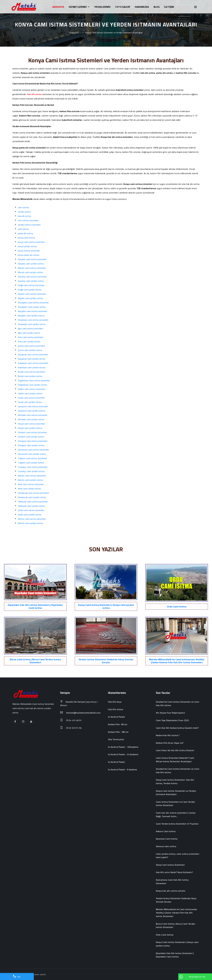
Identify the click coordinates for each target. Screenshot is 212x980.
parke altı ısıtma (25, 233)
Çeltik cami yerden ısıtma (30, 515)
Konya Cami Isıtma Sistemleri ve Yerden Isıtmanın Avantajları (176, 793)
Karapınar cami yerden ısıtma (31, 359)
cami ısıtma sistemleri (28, 220)
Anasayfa (74, 33)
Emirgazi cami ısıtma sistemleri (33, 441)
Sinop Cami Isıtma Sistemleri (170, 865)
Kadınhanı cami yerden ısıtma (32, 367)
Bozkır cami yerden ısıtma (30, 376)
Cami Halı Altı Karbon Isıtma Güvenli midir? (177, 728)
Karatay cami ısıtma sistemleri (32, 277)
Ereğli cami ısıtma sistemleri (31, 285)
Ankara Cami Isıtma (166, 831)
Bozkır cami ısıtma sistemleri (32, 372)
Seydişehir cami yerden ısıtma (32, 307)
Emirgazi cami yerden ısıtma (31, 445)
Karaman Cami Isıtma (167, 839)
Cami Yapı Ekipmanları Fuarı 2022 (173, 720)
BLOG (157, 7)
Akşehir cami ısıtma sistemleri (32, 294)
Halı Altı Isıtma (116, 709)
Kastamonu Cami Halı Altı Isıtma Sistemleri (172, 882)
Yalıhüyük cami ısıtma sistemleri (33, 502)
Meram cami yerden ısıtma (30, 272)
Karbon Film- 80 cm (118, 724)
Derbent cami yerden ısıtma (31, 437)
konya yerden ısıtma (27, 246)
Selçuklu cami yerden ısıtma (31, 264)
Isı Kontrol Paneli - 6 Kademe (123, 770)
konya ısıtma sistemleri (29, 251)
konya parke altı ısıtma (29, 255)
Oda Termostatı (116, 739)
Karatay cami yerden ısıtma (31, 281)
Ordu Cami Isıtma (177, 607)
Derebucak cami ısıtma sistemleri (33, 493)
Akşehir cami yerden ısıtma (30, 298)
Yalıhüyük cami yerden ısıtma (31, 506)
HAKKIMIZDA (142, 7)
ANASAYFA (58, 7)
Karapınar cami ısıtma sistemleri (33, 354)
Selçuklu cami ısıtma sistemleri (32, 259)
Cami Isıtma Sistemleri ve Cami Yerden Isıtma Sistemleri (175, 804)
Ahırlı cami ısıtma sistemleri (31, 484)
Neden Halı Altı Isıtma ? (168, 735)
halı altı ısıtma (24, 216)
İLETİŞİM (169, 7)
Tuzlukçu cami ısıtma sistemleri (33, 467)
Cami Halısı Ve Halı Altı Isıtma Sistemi (175, 750)
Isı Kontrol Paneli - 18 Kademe (123, 747)
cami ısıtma (23, 207)
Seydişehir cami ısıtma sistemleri (33, 303)
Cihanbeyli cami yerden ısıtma (32, 324)
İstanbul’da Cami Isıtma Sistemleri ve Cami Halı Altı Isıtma (178, 704)
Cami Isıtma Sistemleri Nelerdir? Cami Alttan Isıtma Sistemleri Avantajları (175, 760)
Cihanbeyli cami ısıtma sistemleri (33, 320)
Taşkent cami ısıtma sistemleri (32, 458)
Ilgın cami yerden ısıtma (29, 333)
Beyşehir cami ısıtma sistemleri (33, 311)
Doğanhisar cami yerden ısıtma (32, 385)
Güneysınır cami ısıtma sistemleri (33, 450)
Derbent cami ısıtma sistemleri (32, 432)
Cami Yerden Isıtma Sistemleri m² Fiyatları (177, 824)
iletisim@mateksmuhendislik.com (83, 713)
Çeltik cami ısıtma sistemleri (31, 510)
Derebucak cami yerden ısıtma (32, 497)
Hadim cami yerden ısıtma (30, 393)
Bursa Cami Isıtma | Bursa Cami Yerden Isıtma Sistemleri (35, 661)
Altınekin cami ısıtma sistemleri (33, 415)
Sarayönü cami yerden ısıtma (31, 411)
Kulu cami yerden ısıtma (29, 341)
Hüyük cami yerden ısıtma (30, 428)
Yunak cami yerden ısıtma (30, 402)
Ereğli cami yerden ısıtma (30, 290)
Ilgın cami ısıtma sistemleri (30, 329)
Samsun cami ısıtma (166, 846)
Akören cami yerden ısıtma (30, 480)
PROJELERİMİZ (103, 7)
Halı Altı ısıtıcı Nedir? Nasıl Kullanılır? (174, 872)
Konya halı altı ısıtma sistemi (171, 891)
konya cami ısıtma (26, 238)
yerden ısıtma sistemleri (29, 225)
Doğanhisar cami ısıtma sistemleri (34, 380)
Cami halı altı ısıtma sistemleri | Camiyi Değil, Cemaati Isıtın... (176, 815)
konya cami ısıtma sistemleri (31, 242)
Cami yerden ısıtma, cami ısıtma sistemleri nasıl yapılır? (178, 856)
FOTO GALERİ (123, 7)
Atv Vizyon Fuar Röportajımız (170, 713)
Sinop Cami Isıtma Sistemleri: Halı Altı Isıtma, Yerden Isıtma (175, 782)
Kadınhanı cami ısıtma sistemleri (33, 363)
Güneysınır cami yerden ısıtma (32, 454)
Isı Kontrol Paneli (116, 717)
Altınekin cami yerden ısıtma (31, 419)
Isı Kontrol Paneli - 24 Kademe (123, 755)
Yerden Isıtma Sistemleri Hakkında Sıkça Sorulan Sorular (106, 661)
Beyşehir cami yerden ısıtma (31, 316)
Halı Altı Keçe (115, 702)
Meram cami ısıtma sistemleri (32, 268)
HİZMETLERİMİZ (79, 7)
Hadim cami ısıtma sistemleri (32, 389)
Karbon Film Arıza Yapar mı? (170, 743)
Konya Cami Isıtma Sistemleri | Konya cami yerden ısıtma (106, 606)
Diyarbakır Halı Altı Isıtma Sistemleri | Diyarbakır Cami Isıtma (35, 606)
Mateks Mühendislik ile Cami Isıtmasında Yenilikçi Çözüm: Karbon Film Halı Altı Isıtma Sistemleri (177, 661)
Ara (17, 977)
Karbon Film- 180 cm (118, 732)
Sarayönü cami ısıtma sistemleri (33, 406)
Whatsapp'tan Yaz (193, 977)
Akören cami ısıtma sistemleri (32, 476)
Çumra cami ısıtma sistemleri (31, 346)
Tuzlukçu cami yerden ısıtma (31, 471)
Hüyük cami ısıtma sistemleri (31, 424)
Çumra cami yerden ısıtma (30, 350)
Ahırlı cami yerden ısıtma (29, 489)
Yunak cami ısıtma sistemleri (31, 398)
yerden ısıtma (24, 212)
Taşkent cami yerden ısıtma (31, 463)
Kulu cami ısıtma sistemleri (31, 337)
